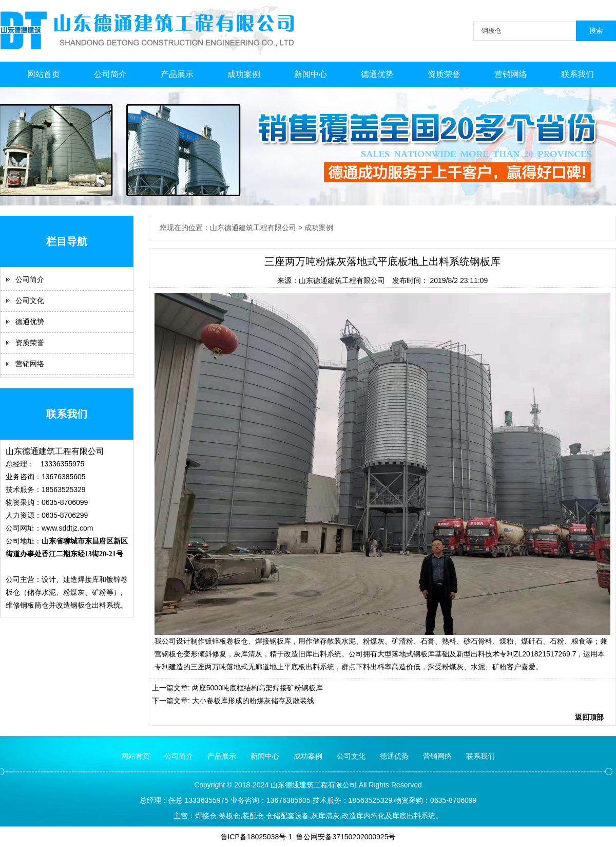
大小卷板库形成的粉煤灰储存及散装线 (253, 701)
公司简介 (110, 74)
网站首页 (44, 74)
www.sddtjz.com (67, 528)
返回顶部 (589, 717)
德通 (292, 785)
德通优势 (377, 74)
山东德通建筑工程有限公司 (342, 280)
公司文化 (30, 300)
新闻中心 (311, 74)
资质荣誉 (444, 74)
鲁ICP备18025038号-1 (257, 837)
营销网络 (511, 74)
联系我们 (577, 74)
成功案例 (244, 74)
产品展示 (177, 74)
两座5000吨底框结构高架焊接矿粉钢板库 (257, 688)
